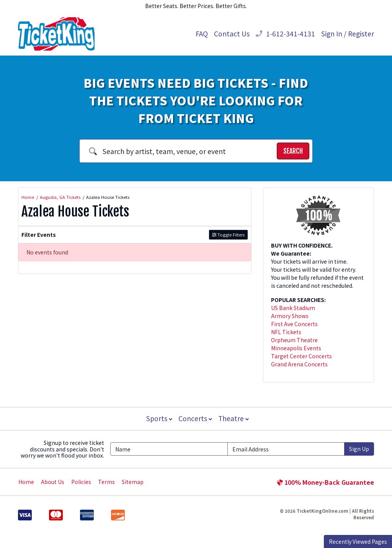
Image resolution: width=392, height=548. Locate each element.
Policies (81, 482)
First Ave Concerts (294, 324)
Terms (106, 482)
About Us (53, 482)
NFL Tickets (286, 332)
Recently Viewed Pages (358, 541)
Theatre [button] (234, 418)
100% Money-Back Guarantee (325, 482)
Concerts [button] (195, 418)
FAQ (202, 34)
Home (26, 482)
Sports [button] (158, 418)
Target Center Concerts (301, 356)
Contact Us (232, 34)
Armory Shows (290, 316)
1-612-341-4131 (285, 34)
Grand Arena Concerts (299, 364)
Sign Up (359, 449)
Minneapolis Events (296, 348)
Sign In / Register (348, 34)
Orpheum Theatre (294, 340)
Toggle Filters (228, 235)
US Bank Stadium (293, 308)
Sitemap (133, 482)
